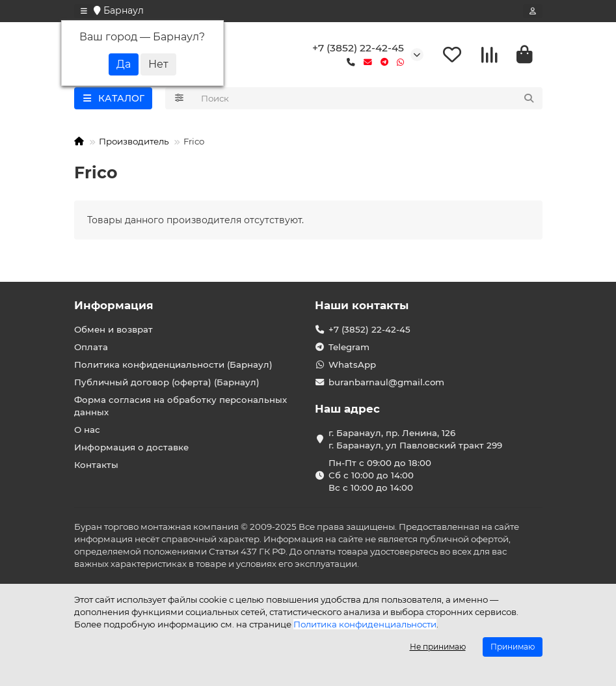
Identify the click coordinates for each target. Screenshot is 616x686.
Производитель (134, 141)
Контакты (96, 465)
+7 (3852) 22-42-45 (358, 48)
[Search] (368, 98)
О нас (87, 430)
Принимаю (513, 647)
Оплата (91, 347)
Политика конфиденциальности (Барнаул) (173, 364)
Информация (114, 305)
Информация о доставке (131, 447)
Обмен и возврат (114, 329)
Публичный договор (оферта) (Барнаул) (167, 382)
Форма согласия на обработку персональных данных (181, 406)
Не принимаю (438, 647)
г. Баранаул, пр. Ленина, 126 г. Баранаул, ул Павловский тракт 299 (415, 439)
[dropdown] (84, 11)
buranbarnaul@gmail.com (386, 382)
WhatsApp (352, 364)
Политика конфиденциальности (365, 624)
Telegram (349, 347)
